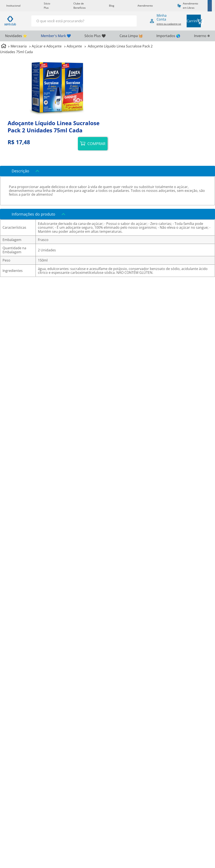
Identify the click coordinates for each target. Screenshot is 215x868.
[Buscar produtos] (131, 21)
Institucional (13, 6)
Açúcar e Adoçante (47, 46)
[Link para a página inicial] (4, 46)
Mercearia (19, 46)
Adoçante (74, 46)
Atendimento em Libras (190, 6)
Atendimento (145, 6)
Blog (112, 6)
